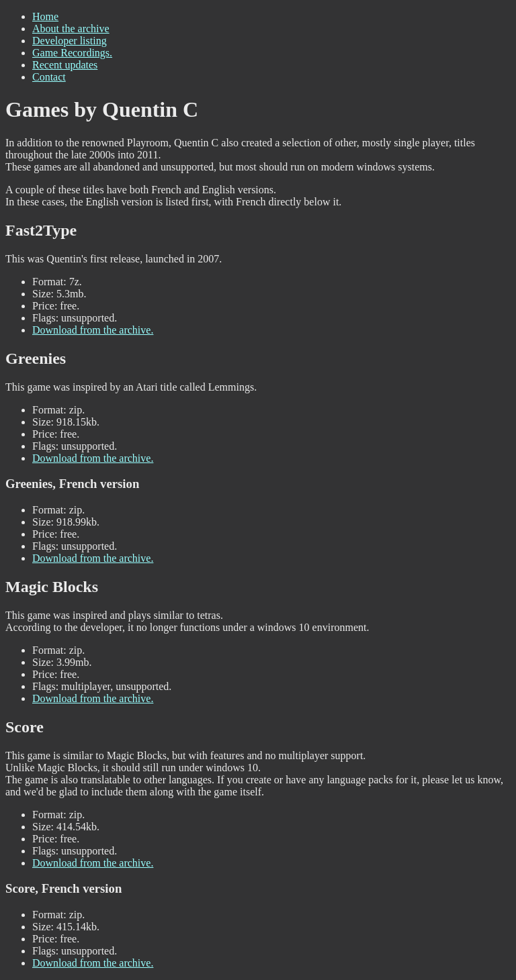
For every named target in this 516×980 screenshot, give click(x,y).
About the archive (71, 29)
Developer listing (70, 41)
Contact (49, 77)
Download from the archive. (93, 330)
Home (45, 16)
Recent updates (65, 65)
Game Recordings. (72, 53)
